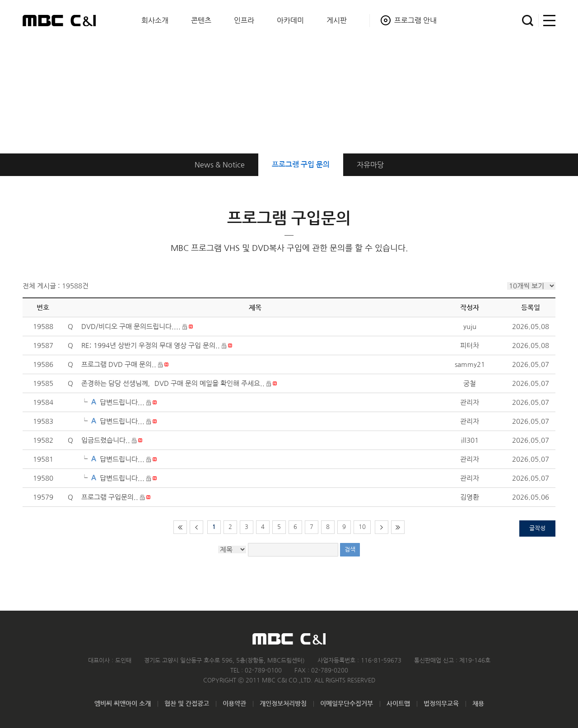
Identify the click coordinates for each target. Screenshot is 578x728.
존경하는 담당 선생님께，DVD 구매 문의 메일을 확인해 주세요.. (173, 383)
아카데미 (290, 20)
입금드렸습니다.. (106, 440)
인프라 (244, 20)
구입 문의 (301, 165)
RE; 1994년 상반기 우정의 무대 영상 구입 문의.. (151, 345)
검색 (528, 21)
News (220, 165)
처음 (180, 527)
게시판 (337, 20)
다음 (382, 527)
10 (362, 527)
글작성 (537, 528)
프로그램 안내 (415, 20)
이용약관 (234, 704)
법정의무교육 (441, 704)
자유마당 (370, 165)
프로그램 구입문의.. (110, 497)
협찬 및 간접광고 (187, 704)
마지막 (398, 527)
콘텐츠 (201, 20)
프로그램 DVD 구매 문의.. (119, 364)
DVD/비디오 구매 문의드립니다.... (131, 327)
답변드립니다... (122, 402)
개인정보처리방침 (283, 704)
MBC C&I (59, 20)
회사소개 (155, 20)
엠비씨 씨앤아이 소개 (123, 704)
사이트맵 (547, 21)
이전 (196, 527)
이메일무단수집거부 (347, 704)
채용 (478, 704)
